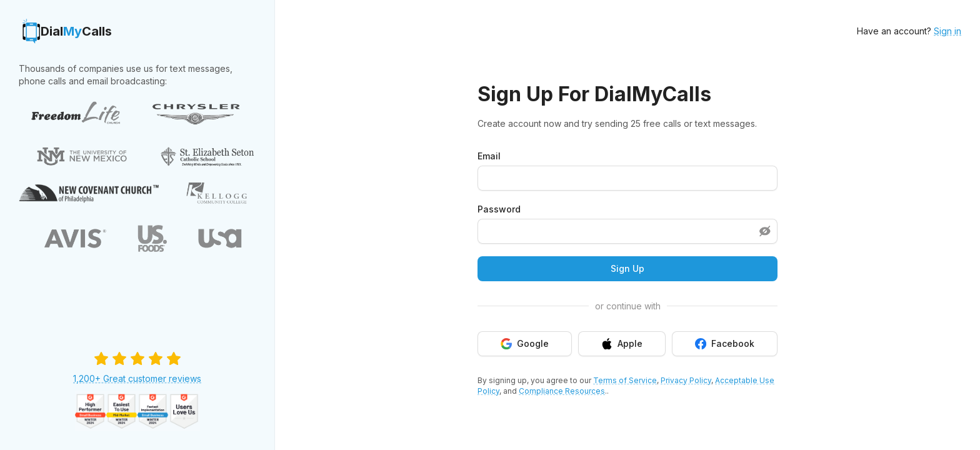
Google (525, 344)
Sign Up (627, 268)
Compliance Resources (562, 391)
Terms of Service (625, 380)
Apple (622, 344)
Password (499, 209)
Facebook (725, 344)
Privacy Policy (686, 380)
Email (489, 156)
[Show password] (765, 231)
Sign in (947, 31)
